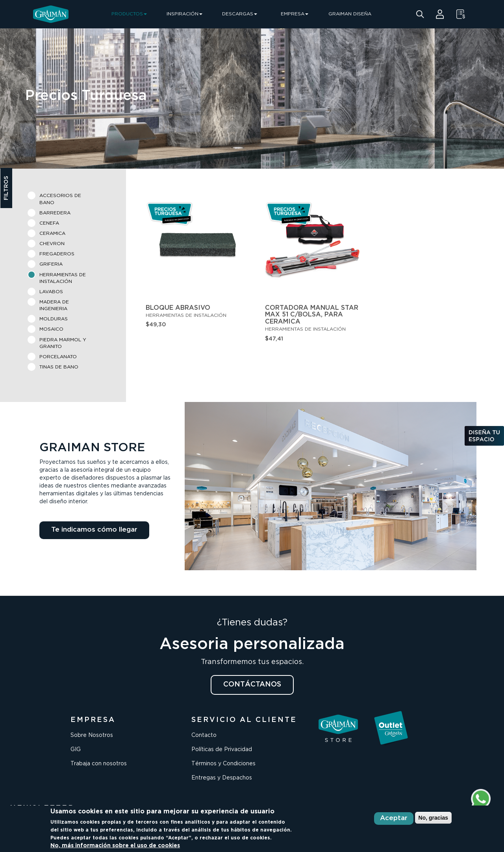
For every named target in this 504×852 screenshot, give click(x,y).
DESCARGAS (240, 14)
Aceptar (394, 818)
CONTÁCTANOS (252, 685)
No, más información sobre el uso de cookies (115, 846)
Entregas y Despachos (222, 778)
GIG (76, 750)
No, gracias (433, 818)
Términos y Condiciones (223, 764)
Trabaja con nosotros (99, 764)
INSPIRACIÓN (184, 14)
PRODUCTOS (129, 14)
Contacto (204, 735)
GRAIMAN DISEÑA (350, 14)
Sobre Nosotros (92, 735)
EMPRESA (295, 14)
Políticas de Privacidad (222, 750)
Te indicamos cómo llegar (94, 530)
